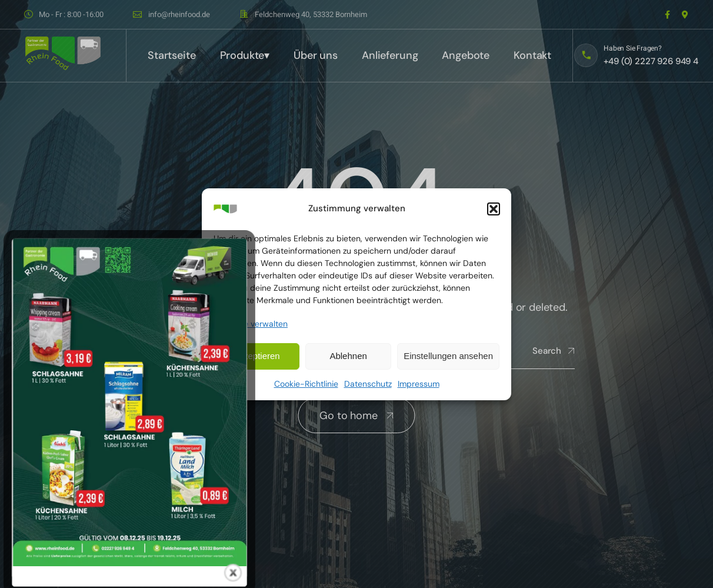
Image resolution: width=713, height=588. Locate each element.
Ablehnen (348, 356)
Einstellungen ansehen (448, 356)
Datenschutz (368, 384)
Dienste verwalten (254, 324)
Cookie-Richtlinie (306, 384)
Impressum (419, 384)
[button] (494, 209)
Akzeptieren (256, 356)
